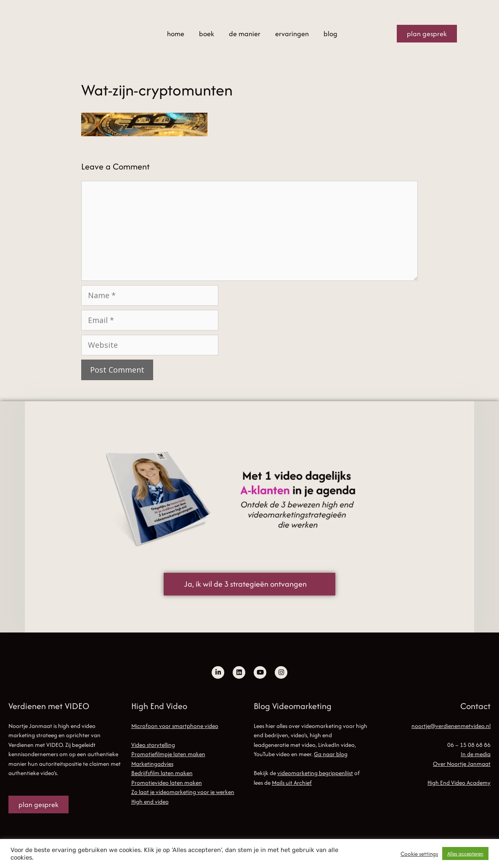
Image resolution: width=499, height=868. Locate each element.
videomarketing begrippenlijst (315, 773)
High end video (150, 802)
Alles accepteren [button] (465, 853)
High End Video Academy (459, 783)
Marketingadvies (152, 764)
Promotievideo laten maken (167, 783)
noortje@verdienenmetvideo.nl (451, 726)
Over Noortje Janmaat (462, 764)
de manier (245, 34)
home (176, 34)
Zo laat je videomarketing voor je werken (183, 792)
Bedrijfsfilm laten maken (162, 773)
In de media (476, 754)
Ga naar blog (331, 754)
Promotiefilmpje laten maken (168, 754)
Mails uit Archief (292, 783)
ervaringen (292, 34)
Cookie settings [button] (419, 854)
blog (330, 34)
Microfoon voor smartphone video (175, 726)
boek (207, 34)
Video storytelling (153, 745)
